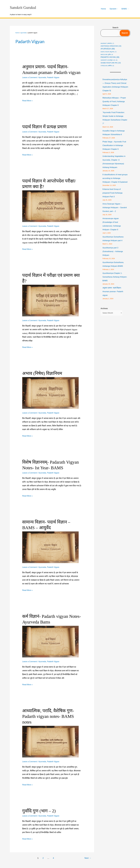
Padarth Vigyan (54, 77)
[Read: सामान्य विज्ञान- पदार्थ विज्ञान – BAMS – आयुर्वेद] (50, 547)
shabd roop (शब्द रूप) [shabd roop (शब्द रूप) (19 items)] (111, 63)
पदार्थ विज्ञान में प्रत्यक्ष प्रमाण (44, 127)
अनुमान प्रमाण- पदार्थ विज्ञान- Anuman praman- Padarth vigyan (113, 295)
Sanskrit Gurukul (23, 8)
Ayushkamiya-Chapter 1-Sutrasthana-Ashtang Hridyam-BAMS (115, 281)
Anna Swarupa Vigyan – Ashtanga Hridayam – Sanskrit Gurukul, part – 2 (115, 211)
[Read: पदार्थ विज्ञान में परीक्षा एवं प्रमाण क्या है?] (50, 300)
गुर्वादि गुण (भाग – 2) (39, 811)
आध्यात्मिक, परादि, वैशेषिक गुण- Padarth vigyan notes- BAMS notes (48, 716)
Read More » (28, 101)
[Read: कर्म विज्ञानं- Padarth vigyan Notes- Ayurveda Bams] (50, 642)
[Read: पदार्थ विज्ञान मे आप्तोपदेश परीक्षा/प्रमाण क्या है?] (50, 206)
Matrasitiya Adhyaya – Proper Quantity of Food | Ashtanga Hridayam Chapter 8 (115, 102)
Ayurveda (23, 33)
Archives (104, 312)
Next (88, 858)
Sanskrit (113, 9)
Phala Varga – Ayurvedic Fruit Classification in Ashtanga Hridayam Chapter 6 (115, 145)
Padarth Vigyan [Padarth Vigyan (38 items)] (110, 57)
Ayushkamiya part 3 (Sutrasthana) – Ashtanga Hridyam (113, 255)
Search (115, 28)
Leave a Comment (30, 77)
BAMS (124, 9)
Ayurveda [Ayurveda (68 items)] (108, 49)
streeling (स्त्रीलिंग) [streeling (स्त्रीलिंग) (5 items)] (107, 66)
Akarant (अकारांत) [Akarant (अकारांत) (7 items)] (107, 43)
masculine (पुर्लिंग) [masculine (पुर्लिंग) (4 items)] (107, 54)
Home (103, 9)
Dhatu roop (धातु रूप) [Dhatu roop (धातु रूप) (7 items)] (109, 52)
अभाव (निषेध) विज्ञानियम (42, 373)
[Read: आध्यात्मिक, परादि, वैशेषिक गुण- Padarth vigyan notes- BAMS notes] (50, 742)
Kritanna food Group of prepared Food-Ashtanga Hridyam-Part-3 (113, 197)
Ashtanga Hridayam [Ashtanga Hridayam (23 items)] (111, 46)
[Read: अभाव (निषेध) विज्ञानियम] (50, 393)
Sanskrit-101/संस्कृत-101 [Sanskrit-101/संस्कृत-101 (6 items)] (109, 60)
